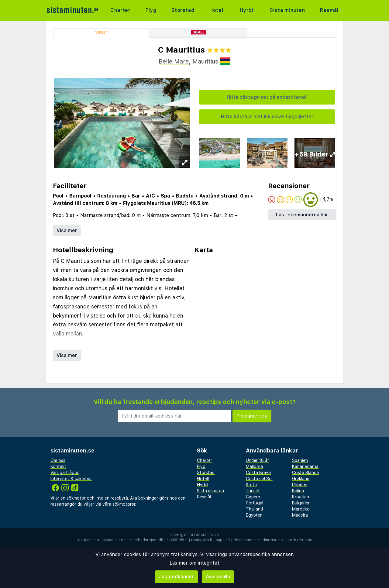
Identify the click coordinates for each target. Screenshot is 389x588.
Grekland (301, 479)
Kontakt (58, 466)
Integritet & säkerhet (71, 479)
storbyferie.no (299, 540)
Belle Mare (174, 61)
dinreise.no (273, 540)
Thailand (254, 509)
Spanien (300, 460)
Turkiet (253, 491)
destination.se (246, 540)
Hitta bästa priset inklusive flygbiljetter (267, 117)
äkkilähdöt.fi (177, 540)
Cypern (253, 497)
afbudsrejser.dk (149, 540)
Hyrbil (247, 10)
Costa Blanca (305, 473)
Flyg (151, 10)
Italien (298, 491)
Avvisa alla (218, 577)
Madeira (300, 515)
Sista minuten (287, 10)
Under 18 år (257, 460)
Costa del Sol (259, 479)
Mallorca (254, 466)
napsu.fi (223, 540)
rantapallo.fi (202, 540)
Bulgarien (301, 503)
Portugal (255, 503)
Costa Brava (258, 473)
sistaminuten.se (117, 540)
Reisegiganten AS (202, 535)
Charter (120, 10)
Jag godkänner (176, 577)
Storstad (183, 10)
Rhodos (300, 485)
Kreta (251, 485)
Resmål (329, 10)
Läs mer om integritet (194, 563)
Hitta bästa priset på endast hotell (267, 97)
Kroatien (301, 497)
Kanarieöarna (305, 466)
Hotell (217, 10)
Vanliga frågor (65, 473)
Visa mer (67, 230)
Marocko (301, 509)
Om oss (58, 460)
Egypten (254, 515)
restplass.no (88, 540)
